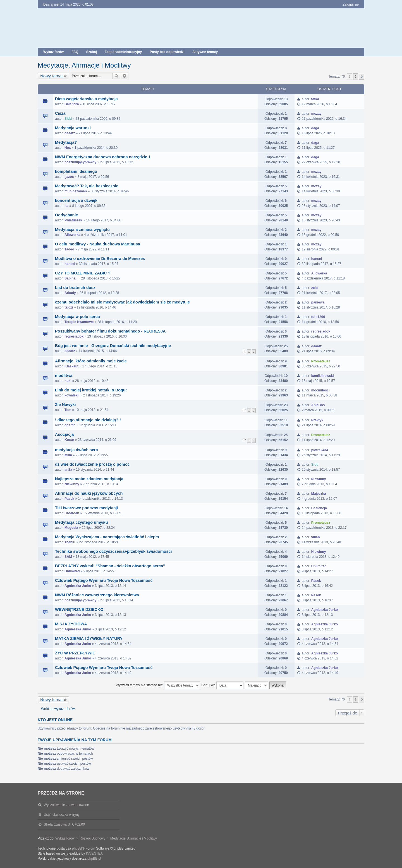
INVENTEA (94, 853)
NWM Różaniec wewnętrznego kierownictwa (97, 595)
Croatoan (72, 513)
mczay (316, 114)
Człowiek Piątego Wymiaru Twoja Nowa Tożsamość (104, 580)
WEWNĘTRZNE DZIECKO (79, 609)
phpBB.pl (94, 859)
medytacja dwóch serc (76, 450)
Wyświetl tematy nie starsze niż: (158, 685)
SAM (68, 557)
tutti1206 (318, 317)
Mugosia (71, 528)
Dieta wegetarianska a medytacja (86, 99)
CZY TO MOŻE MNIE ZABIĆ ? (83, 273)
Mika (68, 455)
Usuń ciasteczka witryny (62, 815)
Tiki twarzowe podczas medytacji (86, 508)
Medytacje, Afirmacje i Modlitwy (84, 65)
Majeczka (319, 494)
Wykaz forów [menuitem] (53, 52)
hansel (70, 264)
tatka (315, 99)
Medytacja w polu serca (77, 317)
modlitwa (64, 376)
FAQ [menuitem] (75, 52)
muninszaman (76, 191)
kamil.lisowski (323, 376)
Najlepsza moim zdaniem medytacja (89, 479)
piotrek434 (320, 450)
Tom (68, 410)
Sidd (68, 119)
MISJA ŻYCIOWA (71, 624)
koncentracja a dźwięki (77, 200)
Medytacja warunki (73, 128)
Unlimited (72, 571)
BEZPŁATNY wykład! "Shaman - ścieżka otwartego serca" (110, 566)
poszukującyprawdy (80, 162)
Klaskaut (71, 366)
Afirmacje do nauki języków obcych (89, 493)
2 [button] (356, 76)
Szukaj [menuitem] (92, 52)
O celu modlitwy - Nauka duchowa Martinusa (98, 244)
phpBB (77, 848)
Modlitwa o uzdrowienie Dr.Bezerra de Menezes (100, 259)
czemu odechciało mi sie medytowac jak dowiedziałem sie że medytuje (122, 302)
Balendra (72, 104)
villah (316, 537)
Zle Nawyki (65, 405)
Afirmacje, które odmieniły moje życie (91, 361)
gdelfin (70, 425)
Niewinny (72, 484)
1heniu (70, 542)
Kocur (69, 440)
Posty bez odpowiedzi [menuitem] (167, 52)
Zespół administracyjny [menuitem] (123, 52)
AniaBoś (318, 405)
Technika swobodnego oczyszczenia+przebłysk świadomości (113, 551)
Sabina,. (71, 278)
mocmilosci (320, 390)
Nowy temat (52, 76)
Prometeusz (321, 361)
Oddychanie (66, 215)
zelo (314, 288)
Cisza (60, 113)
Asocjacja (64, 434)
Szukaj (117, 76)
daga (315, 128)
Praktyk (317, 420)
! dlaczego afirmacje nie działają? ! (88, 420)
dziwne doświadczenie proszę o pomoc (92, 464)
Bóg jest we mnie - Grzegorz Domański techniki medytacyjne (113, 346)
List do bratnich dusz (75, 288)
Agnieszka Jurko (78, 586)
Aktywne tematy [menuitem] (205, 52)
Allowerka (72, 235)
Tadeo (69, 249)
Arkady (70, 293)
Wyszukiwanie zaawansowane (125, 76)
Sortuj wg (222, 685)
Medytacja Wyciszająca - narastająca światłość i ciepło (107, 537)
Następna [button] (362, 77)
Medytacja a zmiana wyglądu (82, 229)
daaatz (70, 133)
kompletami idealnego (76, 171)
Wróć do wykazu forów (58, 709)
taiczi (69, 307)
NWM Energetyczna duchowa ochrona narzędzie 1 (103, 157)
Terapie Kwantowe (79, 322)
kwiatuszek (73, 220)
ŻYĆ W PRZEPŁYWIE (75, 653)
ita (66, 206)
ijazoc (69, 177)
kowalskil (72, 395)
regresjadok (74, 336)
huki (68, 381)
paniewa (318, 302)
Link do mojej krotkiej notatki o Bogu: (91, 390)
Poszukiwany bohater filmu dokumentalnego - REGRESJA (110, 331)
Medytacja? (66, 142)
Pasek (69, 499)
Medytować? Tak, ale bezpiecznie (87, 186)
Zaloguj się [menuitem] (351, 4)
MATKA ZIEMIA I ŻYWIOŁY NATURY (89, 639)
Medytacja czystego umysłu (82, 522)
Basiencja (319, 508)
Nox (68, 148)
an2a (68, 470)
